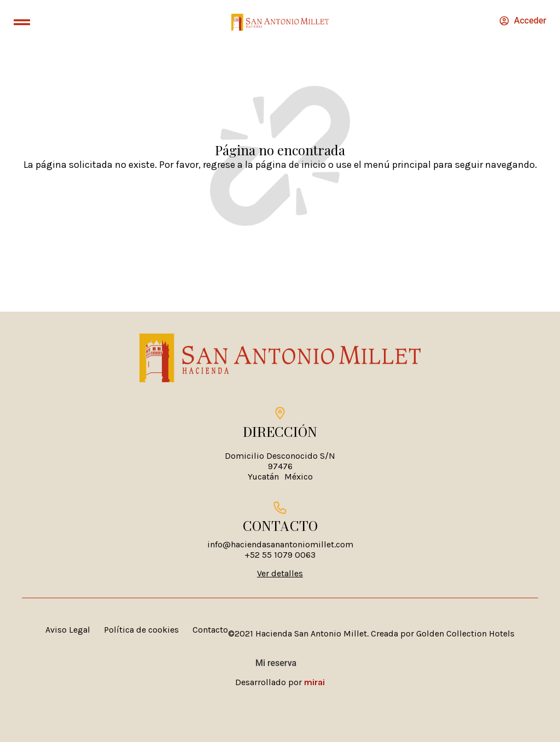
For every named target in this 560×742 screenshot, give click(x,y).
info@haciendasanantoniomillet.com (280, 544)
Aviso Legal (68, 630)
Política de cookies (141, 630)
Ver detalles (280, 573)
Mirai (314, 682)
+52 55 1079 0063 (280, 555)
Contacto (210, 630)
